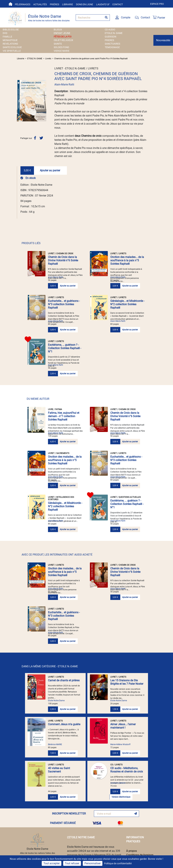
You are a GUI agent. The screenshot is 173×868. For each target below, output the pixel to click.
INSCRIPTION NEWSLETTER (69, 814)
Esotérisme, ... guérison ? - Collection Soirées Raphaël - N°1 (65, 348)
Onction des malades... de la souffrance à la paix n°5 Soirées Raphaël (127, 260)
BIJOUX (58, 30)
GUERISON (110, 37)
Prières (54, 4)
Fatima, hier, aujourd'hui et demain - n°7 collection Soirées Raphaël (64, 416)
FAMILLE (7, 37)
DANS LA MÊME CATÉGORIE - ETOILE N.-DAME (50, 666)
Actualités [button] (40, 4)
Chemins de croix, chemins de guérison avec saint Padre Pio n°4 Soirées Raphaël (91, 59)
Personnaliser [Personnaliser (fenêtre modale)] (93, 863)
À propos (132, 851)
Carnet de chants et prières (64, 680)
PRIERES (109, 40)
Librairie (68, 4)
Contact (118, 4)
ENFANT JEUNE (62, 33)
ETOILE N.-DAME (114, 33)
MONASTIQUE (10, 40)
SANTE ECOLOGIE (12, 47)
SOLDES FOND (61, 47)
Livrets (48, 59)
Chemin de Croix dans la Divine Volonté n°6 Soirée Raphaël (63, 260)
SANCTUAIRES (112, 44)
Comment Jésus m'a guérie (64, 724)
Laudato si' (103, 4)
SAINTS (58, 44)
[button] (19, 101)
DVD (5, 33)
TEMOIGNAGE (112, 47)
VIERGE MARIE (62, 51)
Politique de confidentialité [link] (118, 863)
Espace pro (157, 4)
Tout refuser (72, 863)
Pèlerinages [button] (23, 4)
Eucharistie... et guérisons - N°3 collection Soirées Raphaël (64, 304)
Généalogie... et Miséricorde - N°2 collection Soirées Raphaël (127, 304)
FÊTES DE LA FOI (63, 37)
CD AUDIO (110, 30)
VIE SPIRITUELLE (12, 51)
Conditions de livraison (140, 855)
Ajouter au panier (50, 170)
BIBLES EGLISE (11, 30)
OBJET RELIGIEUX (63, 40)
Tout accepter (52, 863)
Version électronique (121, 797)
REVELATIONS (10, 44)
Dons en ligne (85, 4)
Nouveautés (163, 40)
